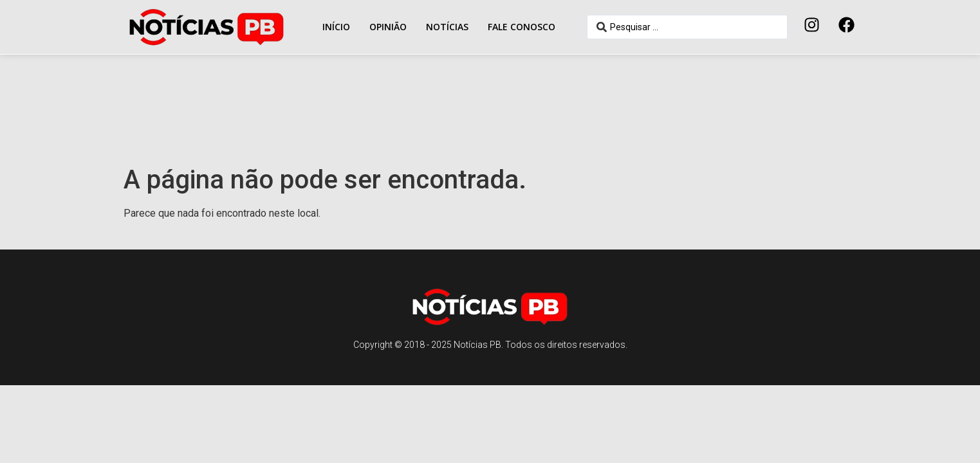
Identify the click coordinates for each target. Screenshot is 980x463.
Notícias (447, 27)
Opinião (388, 27)
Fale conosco (522, 27)
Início (336, 27)
